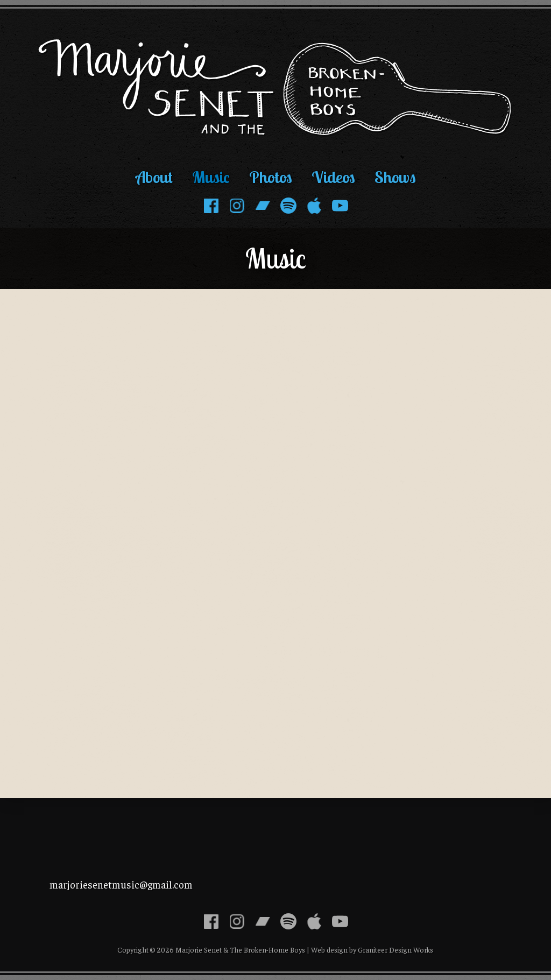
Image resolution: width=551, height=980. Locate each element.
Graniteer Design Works (395, 950)
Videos (333, 177)
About (154, 177)
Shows (395, 177)
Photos (271, 177)
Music (211, 177)
